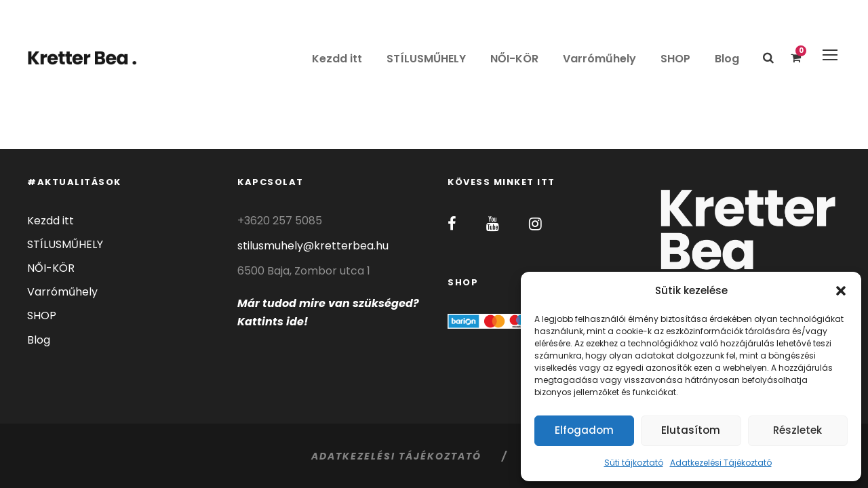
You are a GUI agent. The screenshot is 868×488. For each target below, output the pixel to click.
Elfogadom (584, 430)
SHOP (675, 59)
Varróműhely (599, 59)
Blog (727, 59)
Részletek (797, 430)
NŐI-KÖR (514, 59)
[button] (841, 291)
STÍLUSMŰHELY (426, 59)
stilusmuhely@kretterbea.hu (313, 246)
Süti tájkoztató (634, 463)
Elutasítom (691, 430)
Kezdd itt (337, 59)
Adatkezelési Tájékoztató (721, 463)
